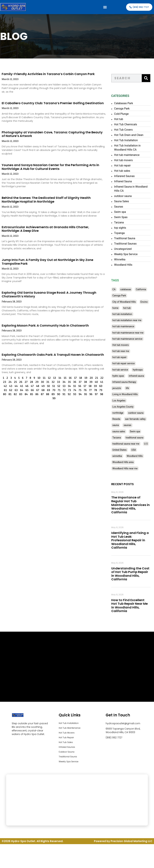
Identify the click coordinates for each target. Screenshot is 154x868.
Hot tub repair (125, 165)
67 (31, 390)
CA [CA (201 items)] (117, 289)
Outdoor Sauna (68, 755)
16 (63, 378)
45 (15, 386)
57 (78, 386)
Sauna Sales (124, 201)
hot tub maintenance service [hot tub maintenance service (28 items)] (130, 339)
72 (57, 390)
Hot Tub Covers (126, 130)
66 (26, 390)
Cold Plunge (124, 114)
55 (68, 386)
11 (37, 378)
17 (69, 378)
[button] (105, 7)
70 (47, 390)
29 (30, 382)
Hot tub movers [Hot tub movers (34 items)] (123, 345)
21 (90, 378)
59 (89, 386)
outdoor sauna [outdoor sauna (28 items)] (139, 413)
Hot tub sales (125, 171)
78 (89, 390)
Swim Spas (124, 217)
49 (36, 386)
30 (36, 382)
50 (42, 386)
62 (4, 390)
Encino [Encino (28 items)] (147, 302)
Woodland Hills (126, 265)
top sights (123, 228)
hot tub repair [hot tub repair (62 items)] (122, 357)
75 (73, 390)
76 (78, 390)
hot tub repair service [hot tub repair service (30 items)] (126, 363)
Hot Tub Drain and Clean (132, 135)
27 (19, 382)
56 (73, 386)
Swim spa (123, 212)
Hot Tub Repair (67, 739)
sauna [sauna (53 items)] (118, 425)
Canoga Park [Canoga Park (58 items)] (122, 296)
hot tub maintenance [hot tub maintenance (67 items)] (126, 326)
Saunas (121, 207)
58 (83, 386)
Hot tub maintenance (130, 155)
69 (42, 390)
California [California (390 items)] (144, 289)
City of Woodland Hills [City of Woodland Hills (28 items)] (127, 302)
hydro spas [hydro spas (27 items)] (121, 376)
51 (47, 386)
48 (31, 386)
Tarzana (122, 222)
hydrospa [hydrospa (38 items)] (140, 370)
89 (46, 394)
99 (47, 398)
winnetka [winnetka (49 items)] (120, 456)
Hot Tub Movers (68, 734)
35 (63, 382)
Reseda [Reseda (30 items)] (119, 419)
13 (48, 378)
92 (62, 394)
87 (35, 394)
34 (57, 382)
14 (53, 378)
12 (42, 378)
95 (79, 394)
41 (95, 382)
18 (74, 378)
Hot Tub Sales (67, 745)
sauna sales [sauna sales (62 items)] (121, 431)
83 (14, 394)
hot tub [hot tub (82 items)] (130, 308)
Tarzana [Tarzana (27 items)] (119, 438)
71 (52, 390)
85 (25, 394)
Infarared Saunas (127, 176)
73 (63, 390)
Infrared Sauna (126, 181)
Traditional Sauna (127, 238)
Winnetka (123, 259)
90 (52, 394)
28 (25, 382)
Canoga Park (125, 109)
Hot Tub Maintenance (72, 729)
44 (10, 386)
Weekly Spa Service (129, 254)
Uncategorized (126, 249)
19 (79, 378)
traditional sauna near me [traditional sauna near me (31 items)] (129, 444)
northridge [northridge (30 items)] (121, 413)
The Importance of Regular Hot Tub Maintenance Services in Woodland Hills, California (133, 505)
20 (84, 378)
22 (95, 378)
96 (84, 394)
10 (32, 378)
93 (68, 394)
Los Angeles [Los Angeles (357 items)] (122, 401)
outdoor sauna (126, 196)
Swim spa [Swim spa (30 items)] (138, 431)
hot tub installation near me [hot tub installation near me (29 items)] (130, 320)
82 (9, 394)
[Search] (149, 78)
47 (26, 386)
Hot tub (121, 119)
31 (41, 382)
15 (58, 378)
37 (73, 382)
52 (52, 386)
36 (68, 382)
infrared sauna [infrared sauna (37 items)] (139, 376)
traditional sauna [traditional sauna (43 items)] (137, 438)
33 (52, 382)
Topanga (122, 233)
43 (4, 386)
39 (84, 382)
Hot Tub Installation (129, 140)
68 (36, 390)
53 (57, 386)
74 (68, 390)
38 (79, 382)
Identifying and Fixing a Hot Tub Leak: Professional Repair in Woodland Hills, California (133, 540)
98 (95, 394)
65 (20, 390)
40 (90, 382)
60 (94, 386)
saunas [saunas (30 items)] (130, 425)
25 (9, 382)
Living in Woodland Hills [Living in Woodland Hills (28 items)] (128, 394)
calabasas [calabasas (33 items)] (129, 289)
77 (84, 390)
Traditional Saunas (128, 244)
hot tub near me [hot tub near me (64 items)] (124, 351)
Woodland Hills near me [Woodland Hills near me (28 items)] (128, 468)
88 (41, 394)
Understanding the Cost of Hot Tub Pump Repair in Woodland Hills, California (133, 574)
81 (3, 394)
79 (94, 390)
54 (63, 386)
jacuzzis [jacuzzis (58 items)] (120, 388)
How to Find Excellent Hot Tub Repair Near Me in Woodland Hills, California (132, 606)
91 (57, 394)
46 (20, 386)
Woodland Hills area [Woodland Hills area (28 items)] (126, 462)
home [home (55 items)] (118, 308)
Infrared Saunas (68, 750)
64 (15, 390)
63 (9, 390)
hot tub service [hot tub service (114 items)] (123, 370)
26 (14, 382)
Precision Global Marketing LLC (131, 846)
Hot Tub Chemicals (128, 124)
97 (89, 394)
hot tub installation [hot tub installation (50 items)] (125, 314)
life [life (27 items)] (130, 388)
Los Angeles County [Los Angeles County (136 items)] (126, 407)
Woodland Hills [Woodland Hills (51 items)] (137, 456)
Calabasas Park (126, 103)
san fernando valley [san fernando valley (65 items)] (138, 419)
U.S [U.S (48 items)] (149, 444)
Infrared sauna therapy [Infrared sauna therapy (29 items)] (127, 382)
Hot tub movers (126, 160)
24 (3, 382)
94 (73, 394)
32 (46, 382)
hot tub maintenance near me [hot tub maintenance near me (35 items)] (131, 333)
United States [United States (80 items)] (122, 450)
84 (19, 394)
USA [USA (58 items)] (137, 450)
